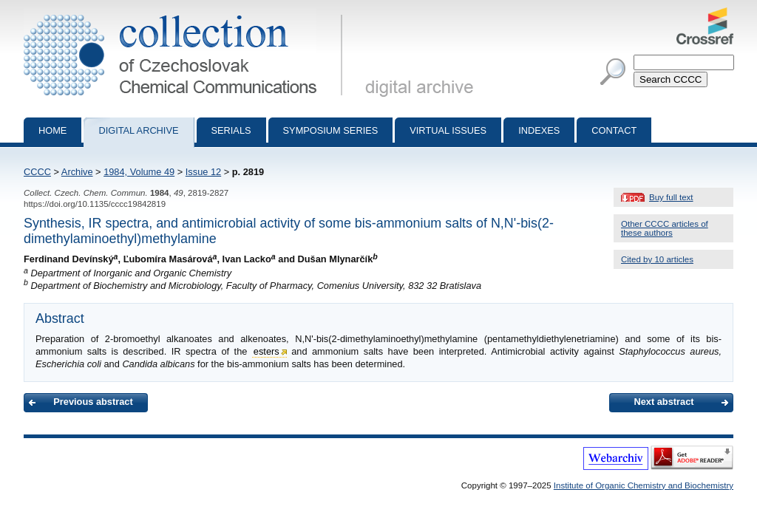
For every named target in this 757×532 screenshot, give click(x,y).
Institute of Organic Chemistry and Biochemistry (644, 485)
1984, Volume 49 (139, 172)
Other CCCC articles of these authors (665, 228)
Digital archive (138, 130)
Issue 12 (203, 172)
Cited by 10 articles (657, 259)
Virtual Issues (448, 130)
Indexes (539, 130)
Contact (614, 130)
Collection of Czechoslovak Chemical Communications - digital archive (186, 13)
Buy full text (671, 197)
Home (52, 130)
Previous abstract (93, 402)
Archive (77, 172)
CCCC (37, 172)
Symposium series (331, 130)
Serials (231, 130)
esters (267, 351)
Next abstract (663, 402)
